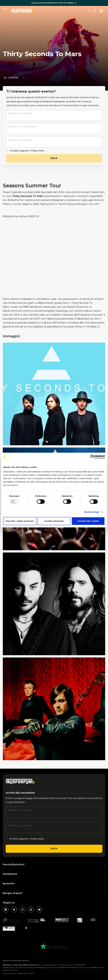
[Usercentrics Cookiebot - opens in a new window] (92, 457)
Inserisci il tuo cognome (23, 127)
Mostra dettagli (92, 512)
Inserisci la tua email (21, 140)
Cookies (31, 973)
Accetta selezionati (54, 521)
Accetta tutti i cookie (88, 521)
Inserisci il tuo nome (20, 114)
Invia (54, 849)
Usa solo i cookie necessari (20, 521)
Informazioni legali (10, 973)
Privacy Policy (37, 151)
